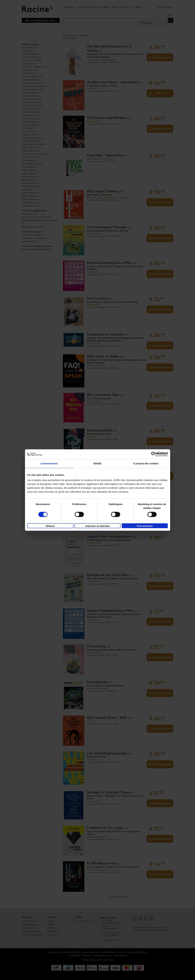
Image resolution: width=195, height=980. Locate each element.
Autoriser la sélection (97, 526)
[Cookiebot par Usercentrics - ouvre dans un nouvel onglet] (154, 454)
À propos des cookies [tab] (146, 463)
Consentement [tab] (49, 463)
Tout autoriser (145, 526)
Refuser (50, 526)
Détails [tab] (98, 463)
